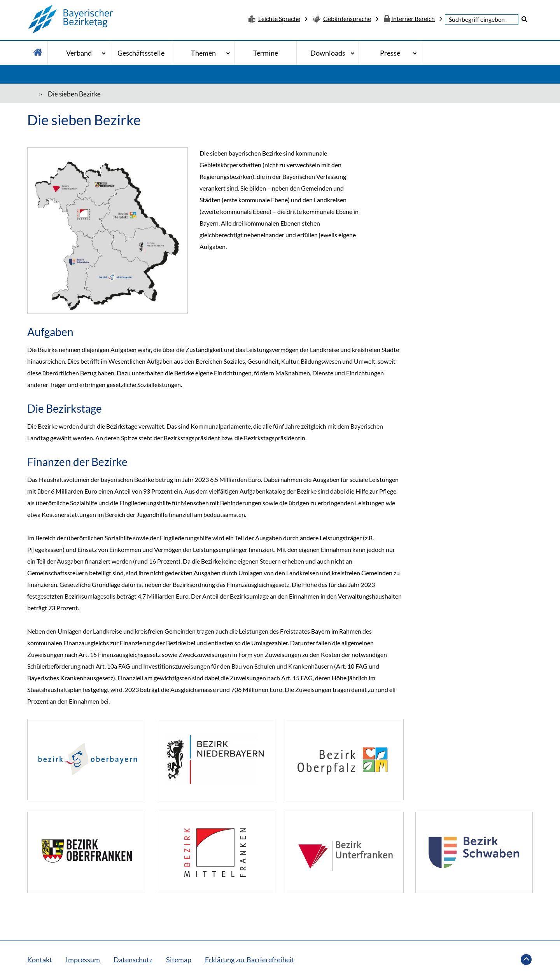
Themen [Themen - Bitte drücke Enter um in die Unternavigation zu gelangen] (203, 53)
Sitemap (179, 960)
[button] (524, 19)
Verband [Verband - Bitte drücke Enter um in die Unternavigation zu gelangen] (79, 53)
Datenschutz (133, 960)
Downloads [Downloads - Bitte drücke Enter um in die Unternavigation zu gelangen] (328, 53)
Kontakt (40, 960)
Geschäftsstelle (141, 53)
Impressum (83, 960)
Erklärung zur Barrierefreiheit (250, 960)
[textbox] (482, 19)
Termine (266, 53)
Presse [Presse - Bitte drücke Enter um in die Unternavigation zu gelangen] (390, 53)
